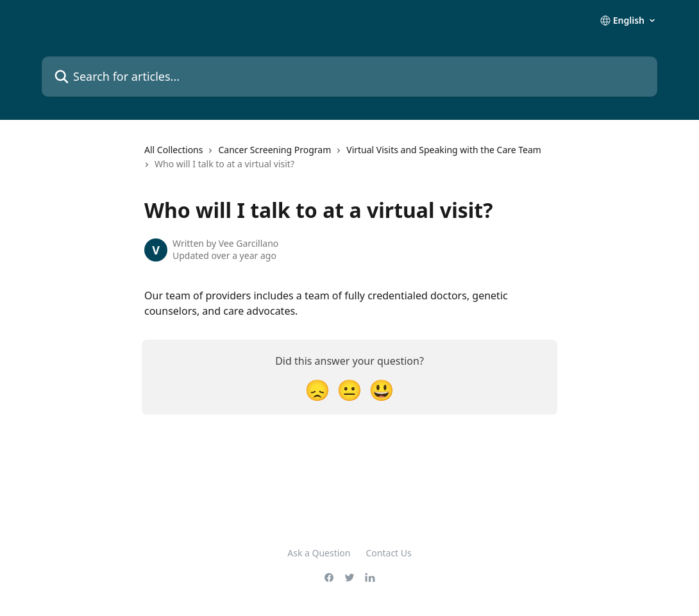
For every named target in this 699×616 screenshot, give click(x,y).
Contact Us (389, 553)
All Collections (173, 150)
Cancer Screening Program (274, 150)
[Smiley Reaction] (382, 389)
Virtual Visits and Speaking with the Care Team (444, 150)
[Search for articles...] (349, 77)
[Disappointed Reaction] (317, 389)
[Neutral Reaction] (349, 389)
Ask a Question (319, 553)
